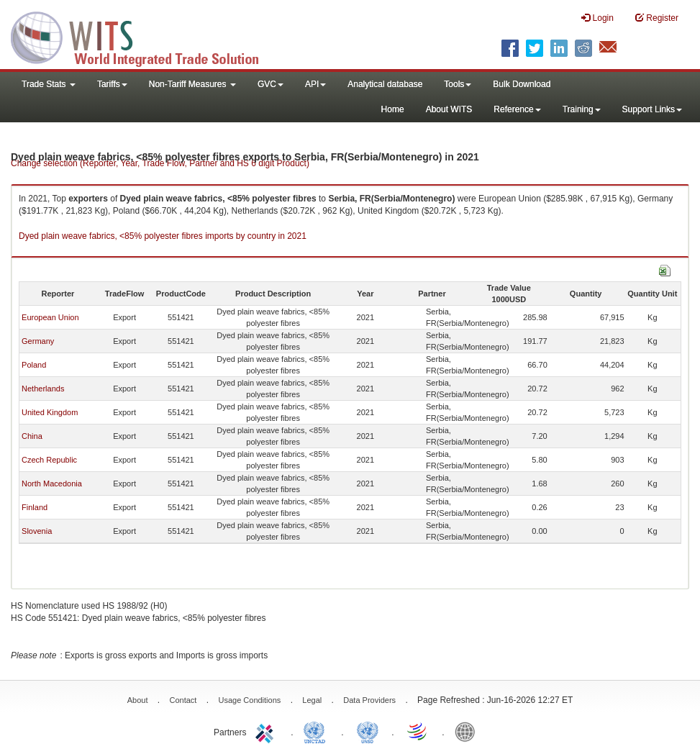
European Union (50, 317)
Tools (458, 84)
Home (393, 109)
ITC (267, 731)
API (315, 84)
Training (582, 109)
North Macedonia (52, 484)
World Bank (468, 731)
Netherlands (43, 389)
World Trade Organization (418, 731)
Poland (34, 365)
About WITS (449, 109)
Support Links (652, 109)
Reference (517, 109)
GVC (271, 84)
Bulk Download (522, 84)
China (32, 436)
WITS (144, 36)
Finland (35, 507)
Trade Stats (49, 84)
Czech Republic (49, 460)
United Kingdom (50, 412)
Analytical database (385, 84)
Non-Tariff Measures (192, 84)
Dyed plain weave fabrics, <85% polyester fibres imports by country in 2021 (163, 236)
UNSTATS (368, 731)
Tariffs (112, 84)
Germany (38, 341)
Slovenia (37, 531)
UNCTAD (317, 731)
